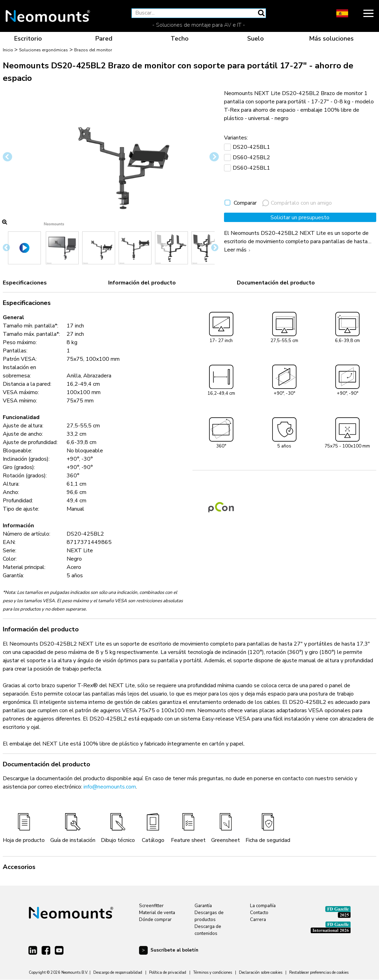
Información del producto (142, 283)
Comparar (245, 203)
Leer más (238, 250)
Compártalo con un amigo (297, 203)
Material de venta (157, 913)
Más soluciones (331, 39)
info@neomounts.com (110, 787)
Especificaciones (25, 283)
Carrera (258, 920)
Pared (104, 39)
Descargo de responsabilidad (118, 973)
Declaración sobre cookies (261, 973)
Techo (180, 39)
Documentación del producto (276, 283)
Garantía (203, 906)
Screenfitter (151, 906)
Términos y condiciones (213, 973)
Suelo (256, 39)
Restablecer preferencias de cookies (319, 973)
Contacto (259, 913)
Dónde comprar (155, 920)
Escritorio (28, 39)
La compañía (263, 906)
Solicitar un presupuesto (300, 218)
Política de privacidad (168, 973)
